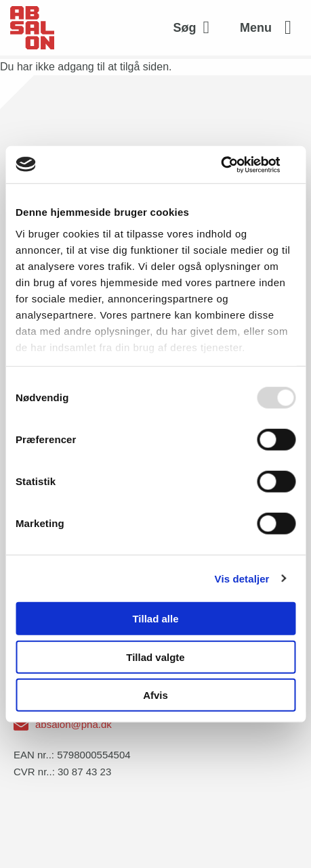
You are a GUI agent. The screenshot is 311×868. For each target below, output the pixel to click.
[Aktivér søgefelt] (195, 28)
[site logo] (32, 28)
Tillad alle (155, 619)
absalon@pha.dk (74, 724)
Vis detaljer (242, 578)
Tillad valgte (155, 657)
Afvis (155, 695)
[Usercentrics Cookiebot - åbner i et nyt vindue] (236, 164)
